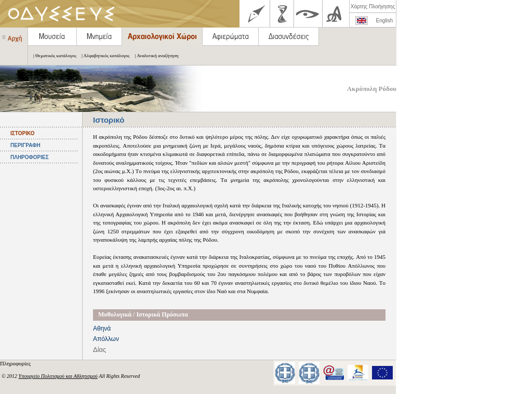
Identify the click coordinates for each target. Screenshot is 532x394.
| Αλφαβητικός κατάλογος (103, 56)
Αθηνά (102, 329)
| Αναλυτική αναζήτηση (154, 56)
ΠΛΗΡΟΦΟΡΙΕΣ (30, 157)
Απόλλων (106, 339)
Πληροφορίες (16, 363)
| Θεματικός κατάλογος (52, 56)
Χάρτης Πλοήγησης (373, 6)
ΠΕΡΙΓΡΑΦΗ (25, 145)
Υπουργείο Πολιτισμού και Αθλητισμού (58, 376)
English (385, 21)
